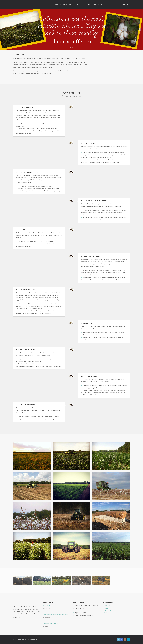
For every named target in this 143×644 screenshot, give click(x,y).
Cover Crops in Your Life (51, 624)
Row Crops (91, 4)
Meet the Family (48, 606)
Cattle (79, 4)
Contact (125, 4)
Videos (104, 4)
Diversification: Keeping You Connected (56, 615)
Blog (114, 4)
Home (56, 4)
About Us (67, 4)
